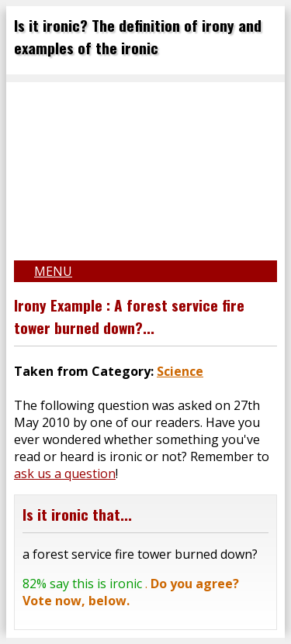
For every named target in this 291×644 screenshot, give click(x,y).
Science (180, 371)
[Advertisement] (145, 167)
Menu (53, 271)
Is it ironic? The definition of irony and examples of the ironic (138, 36)
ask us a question (65, 474)
